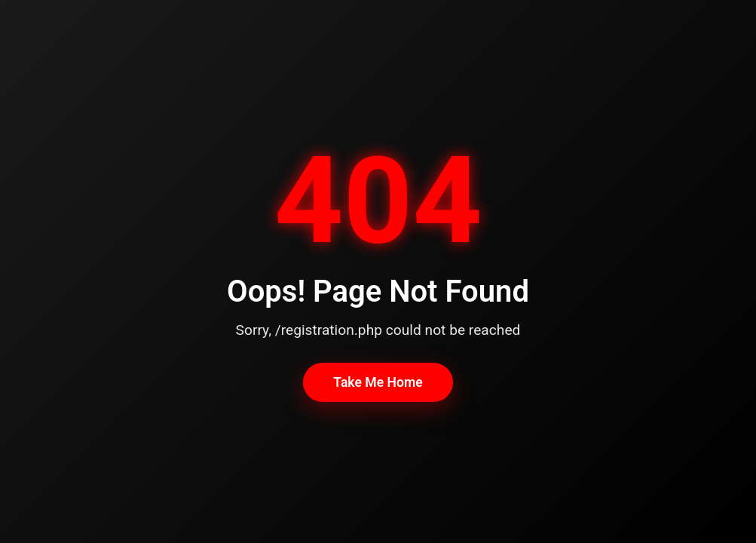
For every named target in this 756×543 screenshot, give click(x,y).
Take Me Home (378, 382)
